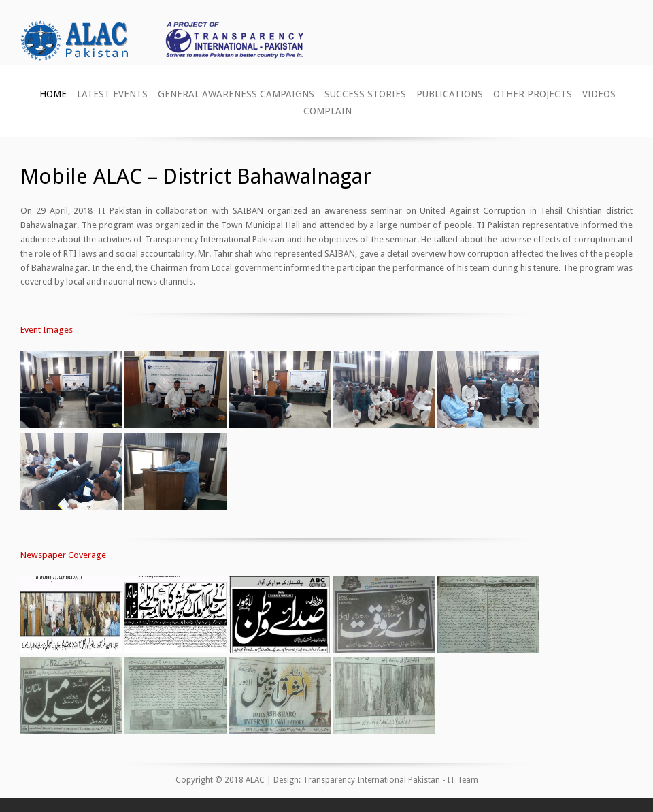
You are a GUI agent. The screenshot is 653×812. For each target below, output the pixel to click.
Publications (450, 94)
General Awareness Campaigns (236, 94)
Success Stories (365, 94)
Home (53, 94)
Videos (599, 94)
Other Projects (533, 94)
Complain (328, 111)
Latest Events (112, 94)
